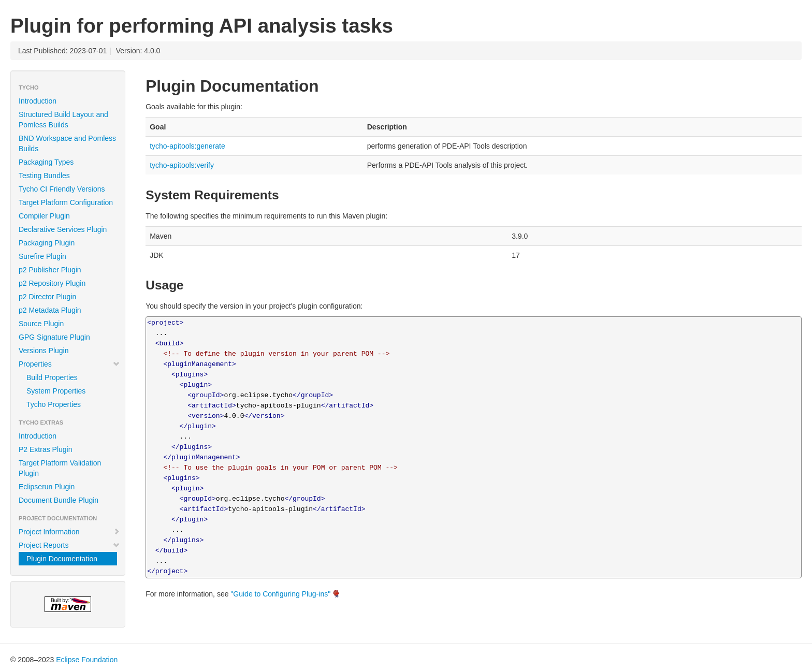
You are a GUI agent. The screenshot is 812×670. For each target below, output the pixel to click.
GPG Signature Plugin (54, 337)
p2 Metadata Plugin (50, 310)
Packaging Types (46, 162)
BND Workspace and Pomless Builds (67, 143)
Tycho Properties (54, 404)
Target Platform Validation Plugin (60, 468)
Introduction (38, 101)
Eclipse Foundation (87, 660)
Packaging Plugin (47, 243)
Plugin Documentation (62, 559)
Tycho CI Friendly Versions (62, 189)
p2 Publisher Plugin (50, 270)
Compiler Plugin (44, 216)
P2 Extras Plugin (46, 449)
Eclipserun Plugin (47, 487)
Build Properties (52, 377)
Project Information (69, 532)
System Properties (56, 391)
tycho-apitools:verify (182, 165)
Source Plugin (41, 324)
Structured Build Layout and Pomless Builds (63, 120)
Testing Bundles (44, 176)
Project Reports (69, 545)
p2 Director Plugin (47, 297)
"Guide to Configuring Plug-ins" (280, 594)
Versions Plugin (44, 351)
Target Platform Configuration (66, 202)
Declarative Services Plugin (63, 229)
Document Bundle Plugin (59, 500)
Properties (69, 364)
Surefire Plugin (42, 256)
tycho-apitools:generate (187, 146)
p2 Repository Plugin (52, 283)
